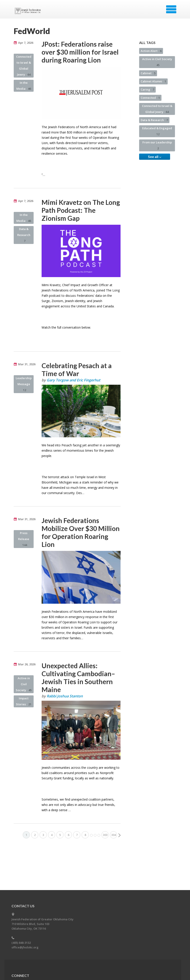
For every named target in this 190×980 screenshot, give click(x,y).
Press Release (24, 539)
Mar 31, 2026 (27, 364)
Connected (150, 98)
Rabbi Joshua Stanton (65, 696)
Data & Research (24, 235)
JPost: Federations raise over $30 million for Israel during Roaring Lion (80, 52)
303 (105, 835)
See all (155, 157)
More (95, 835)
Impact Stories (24, 701)
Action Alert (151, 51)
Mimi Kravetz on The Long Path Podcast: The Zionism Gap (81, 210)
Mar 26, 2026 (27, 664)
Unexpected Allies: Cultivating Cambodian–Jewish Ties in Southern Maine (78, 677)
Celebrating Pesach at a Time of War (77, 369)
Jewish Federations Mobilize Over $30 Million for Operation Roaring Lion (81, 532)
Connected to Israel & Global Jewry (24, 66)
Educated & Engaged (157, 131)
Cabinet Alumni (153, 81)
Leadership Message (24, 384)
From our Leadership (157, 145)
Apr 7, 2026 (26, 43)
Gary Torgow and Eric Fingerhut (73, 380)
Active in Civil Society (24, 684)
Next (119, 835)
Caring (147, 89)
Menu (171, 9)
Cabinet (148, 73)
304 (114, 835)
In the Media (24, 86)
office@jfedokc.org (25, 947)
